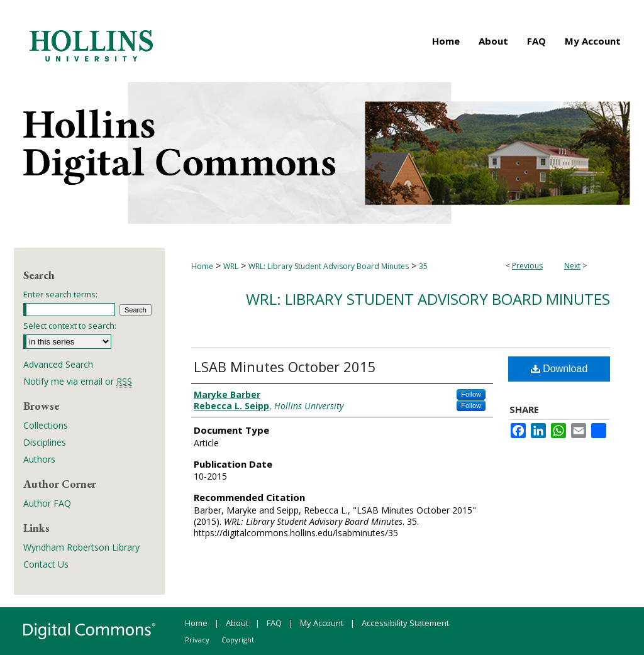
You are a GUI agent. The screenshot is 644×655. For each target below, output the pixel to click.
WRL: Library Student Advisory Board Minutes (329, 266)
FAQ (274, 623)
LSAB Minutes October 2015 (285, 366)
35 (423, 266)
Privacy (197, 640)
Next (572, 266)
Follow (471, 394)
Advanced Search (58, 364)
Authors (39, 459)
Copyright (238, 640)
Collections (46, 425)
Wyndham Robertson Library (81, 547)
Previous (527, 266)
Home (202, 266)
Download (559, 369)
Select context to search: (70, 326)
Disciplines (45, 442)
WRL (231, 266)
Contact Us (46, 564)
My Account (322, 623)
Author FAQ (47, 503)
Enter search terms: (60, 294)
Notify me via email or (78, 381)
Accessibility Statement (405, 623)
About (237, 623)
